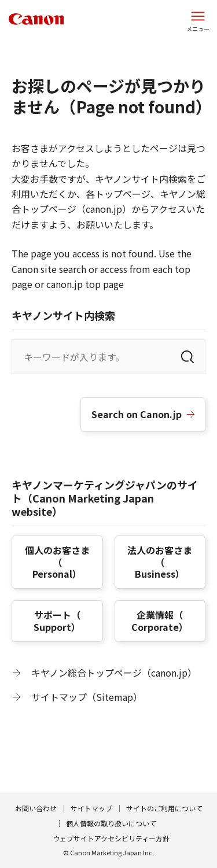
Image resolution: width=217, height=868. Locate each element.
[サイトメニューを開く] (198, 20)
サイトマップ (91, 808)
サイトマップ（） (87, 697)
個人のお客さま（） (57, 562)
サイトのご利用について (164, 808)
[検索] (187, 357)
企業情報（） (160, 621)
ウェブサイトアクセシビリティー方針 (111, 838)
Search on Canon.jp (137, 414)
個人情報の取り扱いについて (111, 823)
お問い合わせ (36, 808)
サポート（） (57, 621)
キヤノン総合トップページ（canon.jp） (114, 673)
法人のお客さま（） (160, 562)
